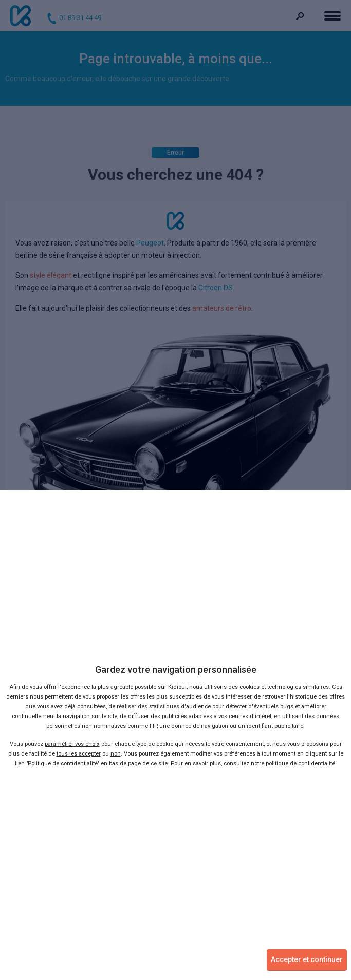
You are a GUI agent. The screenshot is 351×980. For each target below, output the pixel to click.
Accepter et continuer (307, 959)
